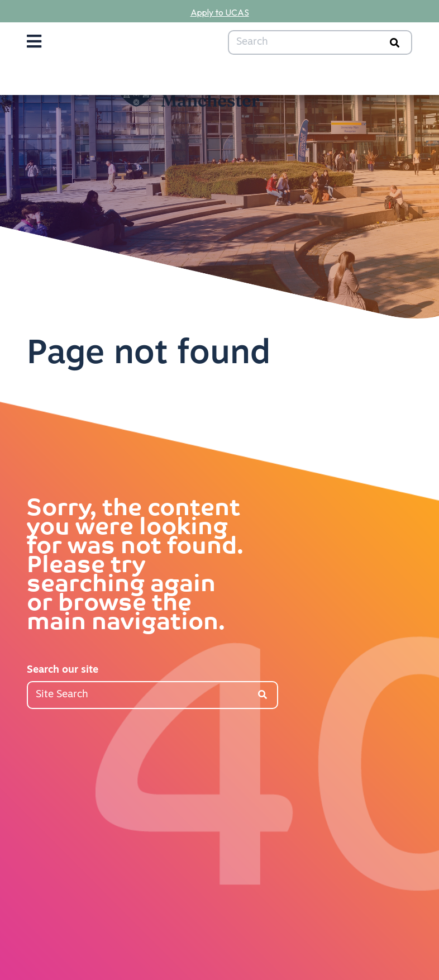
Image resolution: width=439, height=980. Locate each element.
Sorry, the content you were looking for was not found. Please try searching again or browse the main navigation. (135, 567)
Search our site (63, 670)
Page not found (149, 355)
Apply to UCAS (220, 12)
